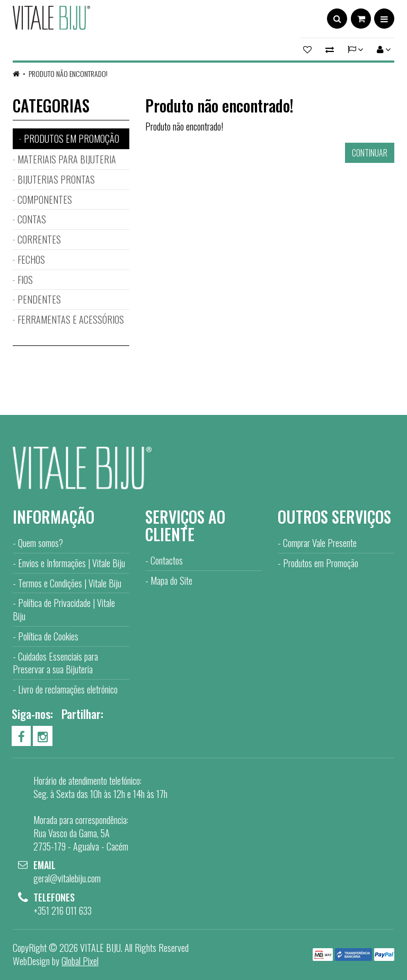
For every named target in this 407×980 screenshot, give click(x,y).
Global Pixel (80, 961)
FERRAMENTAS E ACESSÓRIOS (71, 319)
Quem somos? (41, 543)
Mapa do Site (171, 580)
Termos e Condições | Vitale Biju (70, 583)
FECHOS (31, 259)
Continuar (370, 153)
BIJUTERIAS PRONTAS (56, 179)
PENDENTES (39, 299)
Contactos (167, 560)
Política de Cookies (48, 636)
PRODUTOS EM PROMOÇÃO (72, 138)
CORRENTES (39, 239)
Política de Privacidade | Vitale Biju (64, 609)
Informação (54, 517)
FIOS (25, 280)
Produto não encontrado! (68, 73)
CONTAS (32, 219)
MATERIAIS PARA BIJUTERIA (67, 159)
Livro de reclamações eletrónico (68, 689)
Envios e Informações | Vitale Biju (72, 563)
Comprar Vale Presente (320, 543)
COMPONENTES (45, 200)
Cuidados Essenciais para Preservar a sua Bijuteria (55, 663)
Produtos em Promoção (321, 563)
